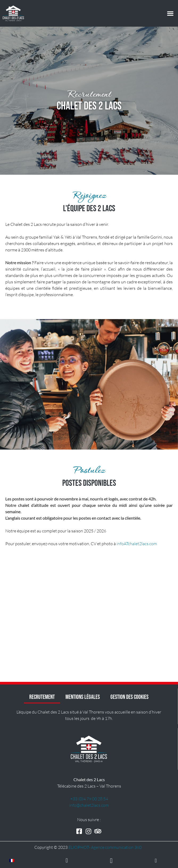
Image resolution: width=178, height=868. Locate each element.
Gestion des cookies (129, 697)
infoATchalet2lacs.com (137, 544)
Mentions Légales (83, 697)
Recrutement (42, 697)
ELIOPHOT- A (105, 847)
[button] (170, 13)
